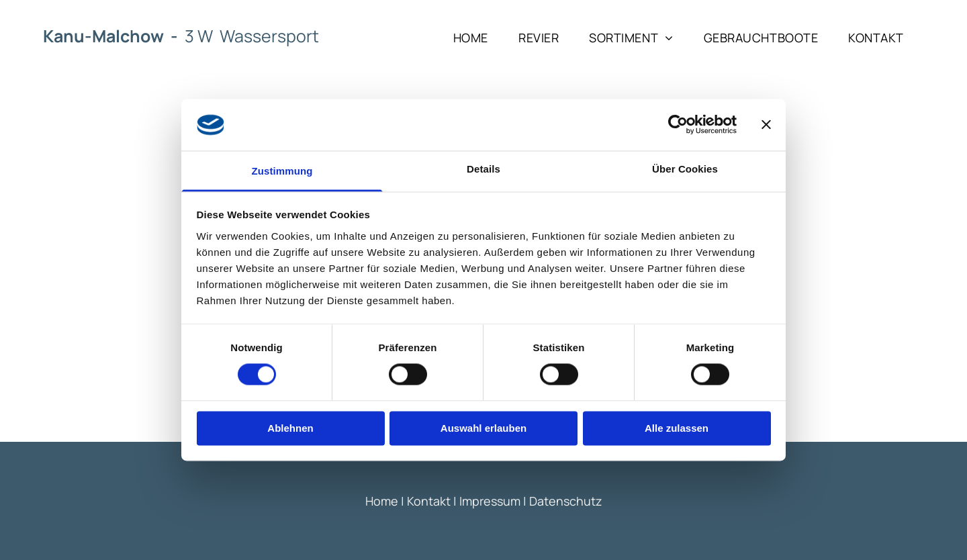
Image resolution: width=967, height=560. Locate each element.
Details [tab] (483, 169)
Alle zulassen (677, 428)
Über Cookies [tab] (685, 169)
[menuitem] (476, 38)
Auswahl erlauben (483, 428)
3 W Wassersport (252, 36)
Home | (385, 501)
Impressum (490, 501)
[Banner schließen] (766, 125)
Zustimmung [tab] (282, 171)
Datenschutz (566, 501)
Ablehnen (290, 428)
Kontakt (429, 501)
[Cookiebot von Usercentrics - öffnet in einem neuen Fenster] (678, 125)
